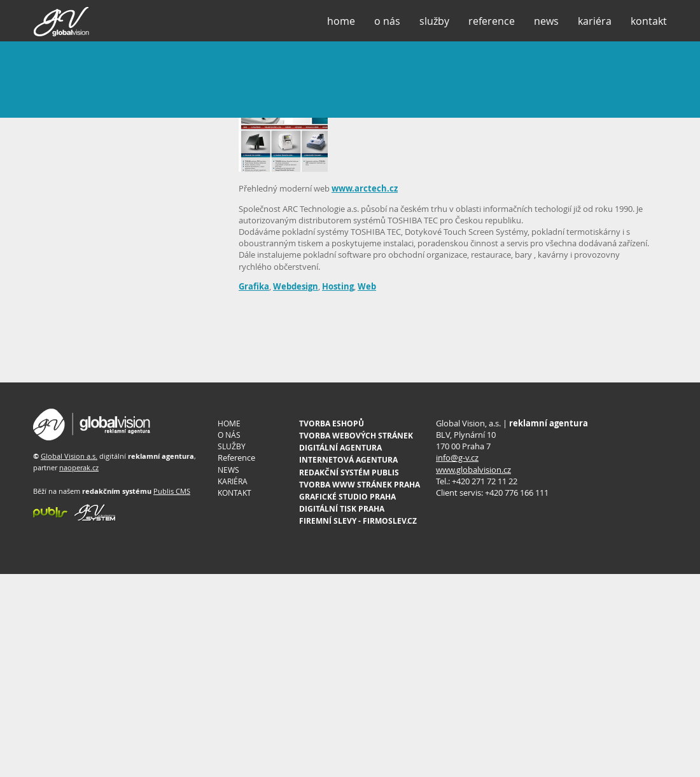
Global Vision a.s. (69, 456)
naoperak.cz (79, 467)
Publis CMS (172, 491)
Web (367, 286)
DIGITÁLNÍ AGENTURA (340, 448)
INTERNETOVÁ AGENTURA (348, 460)
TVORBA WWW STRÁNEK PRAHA (360, 485)
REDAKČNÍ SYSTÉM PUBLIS (349, 472)
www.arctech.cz (365, 188)
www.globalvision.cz (473, 470)
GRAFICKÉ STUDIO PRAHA (347, 497)
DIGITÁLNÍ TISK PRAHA (342, 509)
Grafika (254, 286)
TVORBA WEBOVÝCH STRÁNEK (356, 436)
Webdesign (296, 286)
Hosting (338, 286)
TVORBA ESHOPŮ (332, 423)
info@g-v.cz (457, 458)
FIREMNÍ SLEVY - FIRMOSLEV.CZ (358, 521)
